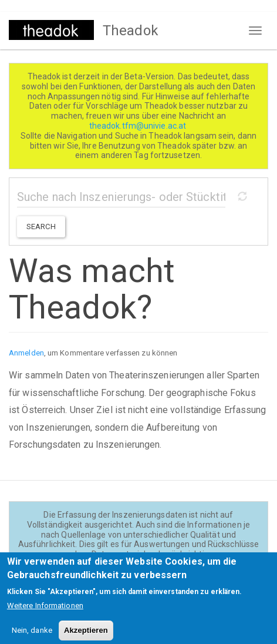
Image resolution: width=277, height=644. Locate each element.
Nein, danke (32, 635)
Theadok (131, 31)
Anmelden (26, 353)
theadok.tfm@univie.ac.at (139, 126)
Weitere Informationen (45, 611)
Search (41, 227)
